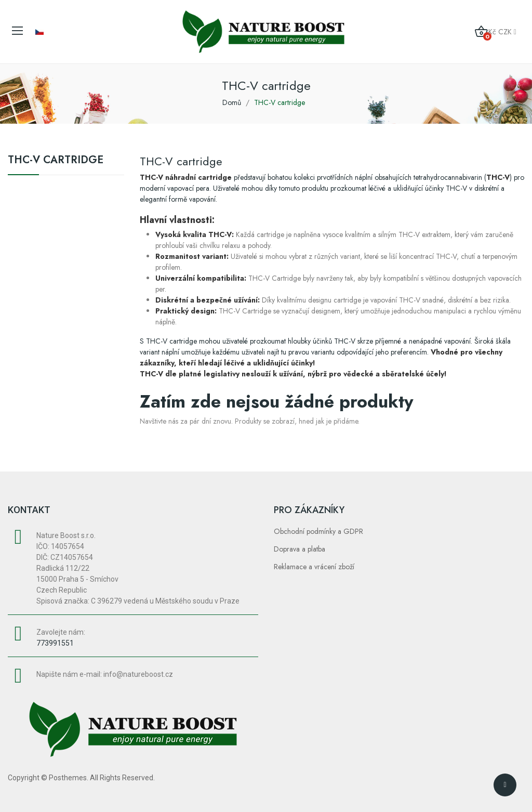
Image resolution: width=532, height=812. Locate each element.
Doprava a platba (300, 549)
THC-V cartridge (56, 161)
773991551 (55, 643)
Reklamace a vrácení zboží (314, 567)
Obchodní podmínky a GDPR (318, 531)
